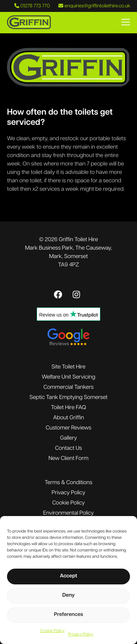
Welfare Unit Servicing (68, 377)
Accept (68, 576)
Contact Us (68, 448)
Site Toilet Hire (68, 367)
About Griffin (68, 418)
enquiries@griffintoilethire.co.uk (94, 6)
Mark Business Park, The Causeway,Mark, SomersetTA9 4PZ (69, 257)
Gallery (68, 438)
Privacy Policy (81, 635)
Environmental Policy (69, 513)
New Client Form (69, 459)
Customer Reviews (68, 428)
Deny (68, 595)
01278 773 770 (32, 6)
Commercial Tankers (68, 387)
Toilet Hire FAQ (68, 408)
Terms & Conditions (68, 483)
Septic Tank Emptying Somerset (68, 398)
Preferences (68, 615)
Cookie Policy (52, 631)
